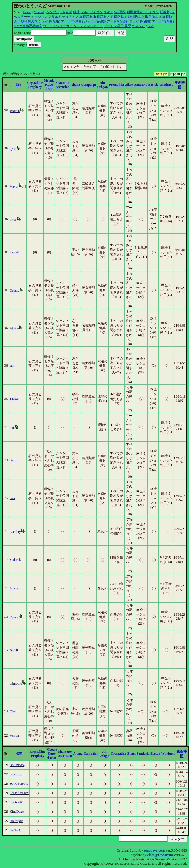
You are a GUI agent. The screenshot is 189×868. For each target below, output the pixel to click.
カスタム (138, 26)
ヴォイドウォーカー (58, 26)
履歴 (128, 26)
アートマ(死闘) (118, 21)
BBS (151, 26)
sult (12, 366)
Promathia (116, 85)
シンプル (53, 12)
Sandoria (141, 85)
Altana (75, 85)
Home (27, 12)
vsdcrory (15, 774)
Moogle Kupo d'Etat (49, 85)
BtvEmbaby (17, 765)
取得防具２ (136, 17)
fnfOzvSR (16, 802)
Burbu (14, 650)
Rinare (14, 617)
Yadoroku (16, 560)
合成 (69, 12)
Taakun (14, 399)
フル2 (85, 12)
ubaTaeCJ (16, 830)
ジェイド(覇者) (140, 21)
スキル (108, 12)
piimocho (16, 683)
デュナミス (70, 17)
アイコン (96, 12)
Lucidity (15, 532)
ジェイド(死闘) (95, 21)
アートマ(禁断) (72, 21)
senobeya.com (154, 850)
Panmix (15, 252)
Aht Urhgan (102, 85)
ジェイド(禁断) (49, 21)
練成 (76, 12)
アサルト (55, 17)
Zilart (129, 85)
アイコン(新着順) (158, 12)
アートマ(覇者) (163, 21)
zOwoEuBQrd (19, 784)
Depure (14, 291)
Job (63, 12)
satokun (15, 111)
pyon (13, 149)
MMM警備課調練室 (28, 26)
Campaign (89, 85)
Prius (13, 220)
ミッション (39, 17)
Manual (39, 12)
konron (14, 735)
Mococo (15, 588)
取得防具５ (29, 21)
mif (12, 428)
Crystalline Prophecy (35, 85)
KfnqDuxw (17, 812)
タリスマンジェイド (88, 26)
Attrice (14, 328)
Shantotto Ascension (62, 85)
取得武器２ (102, 17)
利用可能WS (136, 12)
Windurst (166, 85)
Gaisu (13, 460)
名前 (18, 85)
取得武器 (86, 17)
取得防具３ (153, 17)
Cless (13, 711)
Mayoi (14, 186)
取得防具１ (119, 17)
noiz (12, 498)
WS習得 (120, 12)
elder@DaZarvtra (160, 855)
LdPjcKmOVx (19, 793)
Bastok (153, 85)
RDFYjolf (16, 821)
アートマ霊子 (114, 26)
